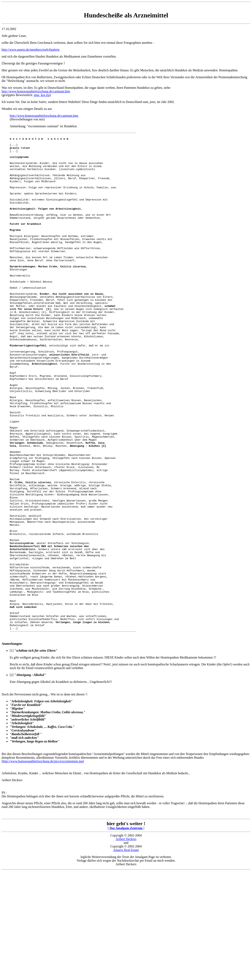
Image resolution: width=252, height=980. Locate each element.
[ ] (126, 931)
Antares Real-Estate (126, 953)
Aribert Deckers (126, 942)
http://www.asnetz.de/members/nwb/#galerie (31, 50)
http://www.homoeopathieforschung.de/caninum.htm (36, 91)
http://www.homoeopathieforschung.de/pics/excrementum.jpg (43, 863)
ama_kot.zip (42, 95)
